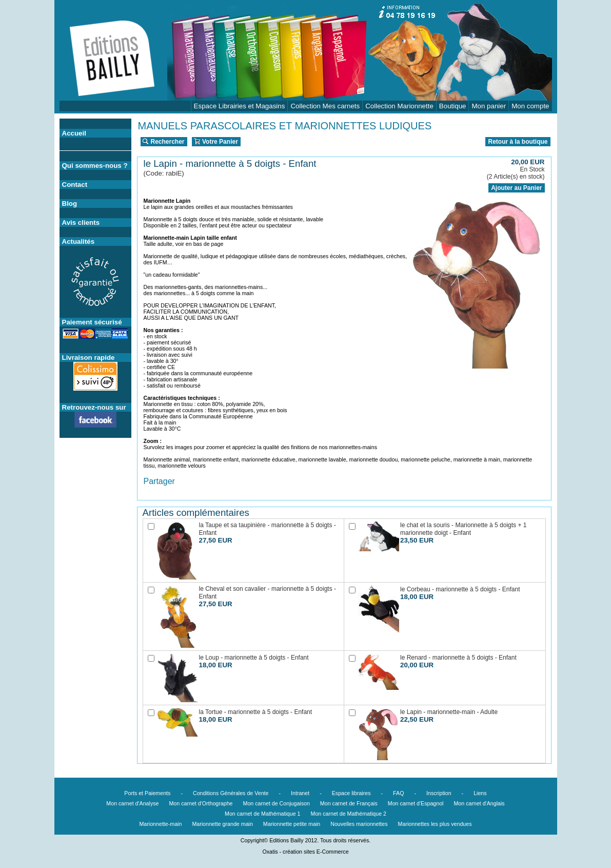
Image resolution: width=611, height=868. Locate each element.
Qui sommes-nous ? (95, 166)
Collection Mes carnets (325, 106)
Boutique (453, 106)
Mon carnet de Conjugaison (277, 803)
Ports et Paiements (147, 793)
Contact (75, 185)
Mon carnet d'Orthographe (201, 803)
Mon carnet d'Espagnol (416, 803)
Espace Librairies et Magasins (240, 106)
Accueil (74, 133)
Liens (480, 793)
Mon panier (489, 106)
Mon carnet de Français (349, 803)
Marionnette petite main (292, 824)
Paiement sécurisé (92, 322)
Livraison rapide (88, 358)
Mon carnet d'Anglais (479, 803)
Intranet (300, 793)
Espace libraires (351, 793)
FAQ (398, 793)
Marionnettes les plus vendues (435, 824)
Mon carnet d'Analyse (132, 803)
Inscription (439, 793)
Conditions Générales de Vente (231, 793)
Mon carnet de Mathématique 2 (349, 814)
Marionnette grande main (222, 824)
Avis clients (81, 223)
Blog (70, 204)
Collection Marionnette (399, 106)
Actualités (78, 242)
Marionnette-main (160, 824)
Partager (159, 481)
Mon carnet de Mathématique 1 (263, 814)
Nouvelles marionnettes (359, 824)
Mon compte (530, 106)
